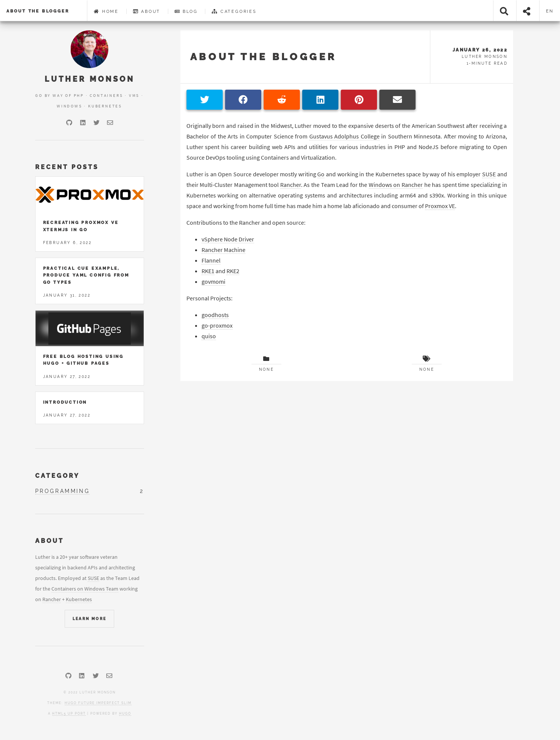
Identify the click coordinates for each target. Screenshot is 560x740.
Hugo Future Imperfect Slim (98, 703)
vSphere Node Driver (228, 239)
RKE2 (233, 271)
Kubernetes (79, 599)
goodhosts (215, 315)
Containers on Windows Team (85, 589)
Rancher (291, 185)
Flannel (211, 260)
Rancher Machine (223, 250)
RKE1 (208, 271)
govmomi (213, 281)
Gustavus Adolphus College (344, 136)
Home (106, 11)
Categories (234, 11)
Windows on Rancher (396, 185)
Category (57, 476)
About (147, 11)
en (550, 11)
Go (321, 174)
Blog (186, 11)
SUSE (489, 174)
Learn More (90, 619)
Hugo (125, 714)
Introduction (65, 402)
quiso (209, 336)
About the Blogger (38, 11)
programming (63, 491)
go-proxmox (217, 325)
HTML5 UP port (69, 714)
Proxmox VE (440, 206)
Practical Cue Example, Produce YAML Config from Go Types (86, 275)
